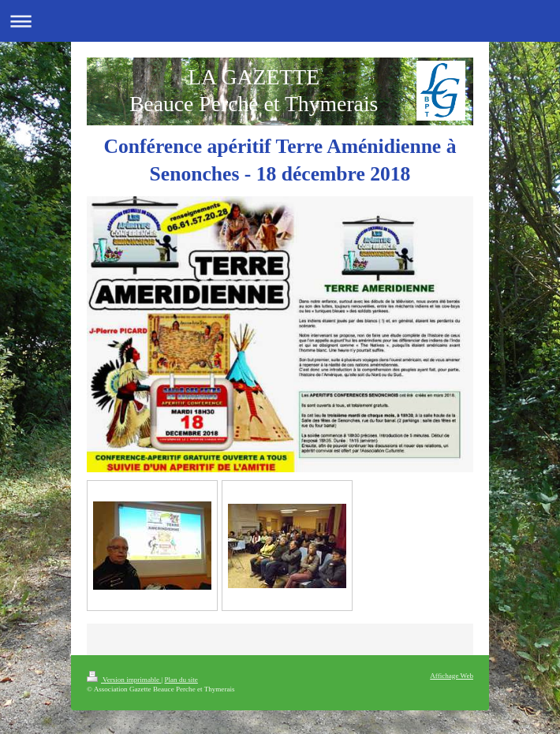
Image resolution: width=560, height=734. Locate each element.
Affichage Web (452, 676)
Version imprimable (124, 680)
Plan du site (181, 680)
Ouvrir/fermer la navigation (280, 21)
